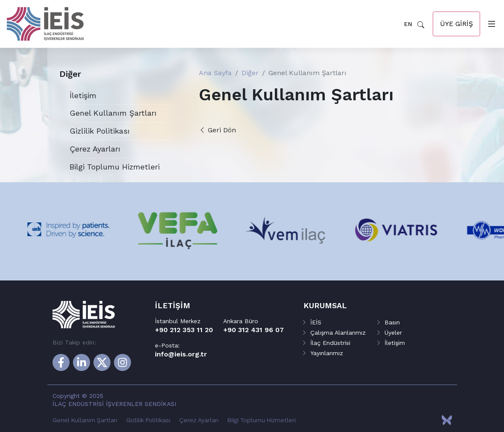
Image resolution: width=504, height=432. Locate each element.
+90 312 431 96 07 (253, 330)
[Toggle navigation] (490, 24)
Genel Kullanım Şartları (113, 113)
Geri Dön (217, 130)
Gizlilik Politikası (100, 131)
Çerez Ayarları (95, 149)
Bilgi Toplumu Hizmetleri (115, 167)
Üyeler (393, 333)
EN (408, 24)
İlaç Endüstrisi (330, 343)
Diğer (250, 73)
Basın (392, 322)
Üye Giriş (456, 24)
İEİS (316, 322)
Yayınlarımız (327, 353)
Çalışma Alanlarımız (338, 333)
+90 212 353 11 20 (184, 330)
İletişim (83, 95)
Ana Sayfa (215, 73)
